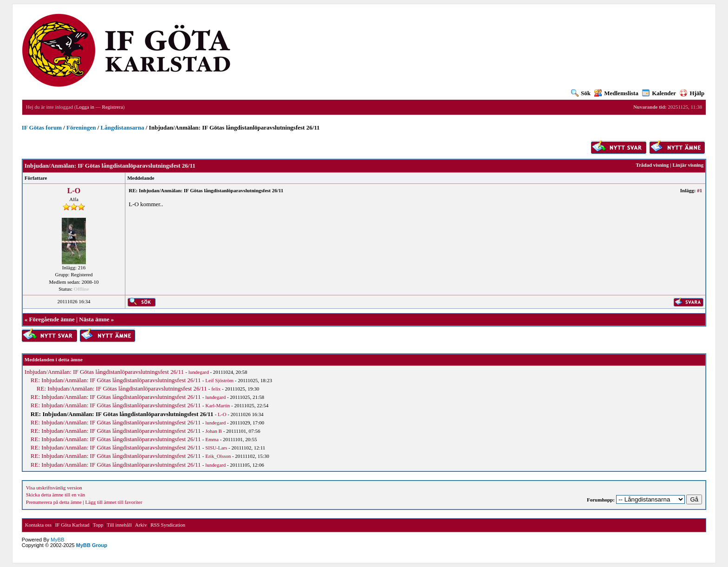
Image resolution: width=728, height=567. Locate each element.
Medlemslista (616, 93)
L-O (74, 191)
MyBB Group (92, 545)
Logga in (85, 107)
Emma (212, 439)
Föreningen (81, 127)
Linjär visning (688, 165)
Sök (581, 93)
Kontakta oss (38, 525)
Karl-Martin (218, 405)
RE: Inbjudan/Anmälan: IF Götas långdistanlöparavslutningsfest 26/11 (116, 380)
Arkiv (141, 525)
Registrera (113, 107)
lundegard (199, 372)
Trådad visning (652, 165)
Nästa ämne (94, 319)
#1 (699, 190)
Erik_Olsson (218, 456)
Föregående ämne (52, 319)
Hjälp (692, 93)
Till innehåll (119, 525)
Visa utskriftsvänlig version (54, 488)
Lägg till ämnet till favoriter (114, 502)
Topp (98, 525)
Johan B (214, 431)
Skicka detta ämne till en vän (55, 495)
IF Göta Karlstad (72, 525)
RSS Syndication (168, 525)
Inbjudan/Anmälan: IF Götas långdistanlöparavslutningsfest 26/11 (104, 372)
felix (216, 389)
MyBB (57, 540)
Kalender (659, 93)
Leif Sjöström (219, 380)
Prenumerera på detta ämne (54, 502)
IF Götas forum (42, 127)
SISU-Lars (216, 448)
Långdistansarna (123, 127)
